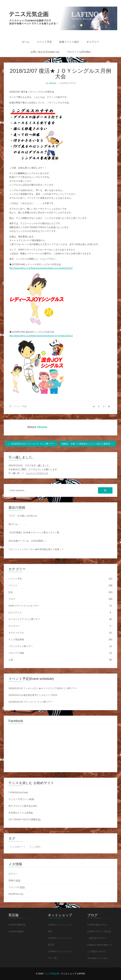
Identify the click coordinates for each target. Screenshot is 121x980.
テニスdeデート (18, 847)
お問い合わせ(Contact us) (45, 52)
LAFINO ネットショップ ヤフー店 (60, 955)
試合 (11, 592)
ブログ (12, 599)
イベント (13, 585)
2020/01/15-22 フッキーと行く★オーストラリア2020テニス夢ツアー (43, 688)
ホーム (26, 42)
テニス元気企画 (52, 974)
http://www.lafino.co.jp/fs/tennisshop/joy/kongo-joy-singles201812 (41, 336)
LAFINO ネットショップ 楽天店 (60, 941)
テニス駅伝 (35, 847)
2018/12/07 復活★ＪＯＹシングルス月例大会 (61, 74)
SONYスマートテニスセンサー (24, 606)
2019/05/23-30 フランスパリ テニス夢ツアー (31, 444)
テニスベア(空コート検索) (21, 799)
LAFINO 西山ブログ (97, 925)
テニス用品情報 (16, 639)
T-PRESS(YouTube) (18, 792)
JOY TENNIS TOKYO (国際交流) (25, 819)
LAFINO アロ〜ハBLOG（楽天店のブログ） (99, 935)
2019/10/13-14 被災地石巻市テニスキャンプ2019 (33, 695)
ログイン (13, 874)
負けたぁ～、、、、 (18, 524)
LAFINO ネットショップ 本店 (60, 928)
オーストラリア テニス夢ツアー (24, 619)
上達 (11, 660)
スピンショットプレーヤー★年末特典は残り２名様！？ (36, 549)
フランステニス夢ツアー (21, 646)
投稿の (14, 880)
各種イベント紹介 (69, 42)
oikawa (52, 83)
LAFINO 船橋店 (16, 931)
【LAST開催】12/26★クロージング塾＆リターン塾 (34, 532)
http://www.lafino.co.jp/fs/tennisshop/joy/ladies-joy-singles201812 (41, 268)
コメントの (17, 887)
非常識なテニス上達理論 (21, 813)
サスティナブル (16, 633)
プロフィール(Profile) (79, 52)
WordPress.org (16, 894)
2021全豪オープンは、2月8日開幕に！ (28, 541)
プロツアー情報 (16, 653)
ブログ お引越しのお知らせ (23, 516)
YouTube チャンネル (97, 958)
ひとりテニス (15, 612)
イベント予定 (44, 42)
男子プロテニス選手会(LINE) (23, 806)
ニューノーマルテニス (37, 473)
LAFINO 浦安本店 (17, 925)
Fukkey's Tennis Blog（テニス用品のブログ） (100, 948)
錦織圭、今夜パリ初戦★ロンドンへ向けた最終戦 (88, 444)
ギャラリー (93, 42)
